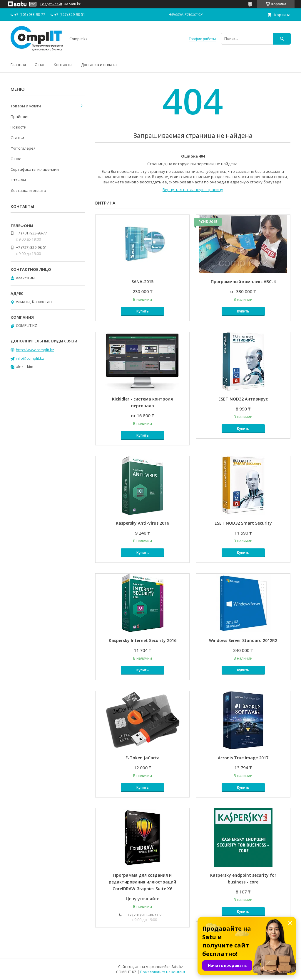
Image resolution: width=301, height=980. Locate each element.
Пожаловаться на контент (163, 972)
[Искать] (282, 39)
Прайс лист (21, 116)
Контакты (63, 65)
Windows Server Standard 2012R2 (243, 640)
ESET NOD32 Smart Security (243, 523)
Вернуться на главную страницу (193, 190)
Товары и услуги (26, 106)
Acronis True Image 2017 (243, 758)
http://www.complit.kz (35, 350)
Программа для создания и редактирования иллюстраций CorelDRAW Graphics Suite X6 (142, 882)
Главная (18, 65)
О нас (40, 65)
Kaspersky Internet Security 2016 (143, 640)
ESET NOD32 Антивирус (243, 399)
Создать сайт (51, 4)
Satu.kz (177, 967)
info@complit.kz (30, 358)
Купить (143, 311)
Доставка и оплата (99, 65)
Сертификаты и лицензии (35, 169)
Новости (19, 127)
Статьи (17, 138)
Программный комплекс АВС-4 (243, 282)
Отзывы (18, 180)
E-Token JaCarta (143, 758)
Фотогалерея (23, 148)
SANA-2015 (142, 282)
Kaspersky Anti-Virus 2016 (142, 523)
